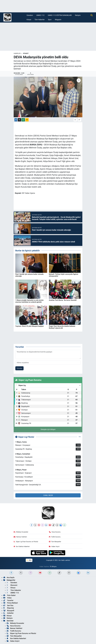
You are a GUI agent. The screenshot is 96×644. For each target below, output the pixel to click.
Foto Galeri (9, 595)
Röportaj (9, 608)
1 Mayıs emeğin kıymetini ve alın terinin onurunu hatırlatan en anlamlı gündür (29, 301)
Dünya (11, 588)
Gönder (19, 368)
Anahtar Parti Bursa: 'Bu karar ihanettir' (63, 300)
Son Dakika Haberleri (22, 546)
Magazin (58, 20)
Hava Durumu (55, 532)
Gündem (30, 15)
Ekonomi (12, 585)
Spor (50, 20)
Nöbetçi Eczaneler (21, 532)
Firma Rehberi (11, 603)
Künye (29, 20)
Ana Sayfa (9, 577)
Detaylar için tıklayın (48, 429)
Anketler (8, 613)
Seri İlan (8, 605)
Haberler (17, 53)
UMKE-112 (40, 15)
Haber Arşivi (54, 546)
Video (7, 598)
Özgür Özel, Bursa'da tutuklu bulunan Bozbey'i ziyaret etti (62, 327)
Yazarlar (8, 600)
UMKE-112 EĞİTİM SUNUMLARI (60, 15)
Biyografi (9, 611)
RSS (29, 560)
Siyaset (26, 53)
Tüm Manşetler (55, 542)
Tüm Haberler (40, 20)
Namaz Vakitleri (20, 537)
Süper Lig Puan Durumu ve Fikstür (26, 542)
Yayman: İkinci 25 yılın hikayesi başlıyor (30, 326)
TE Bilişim (53, 567)
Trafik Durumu (55, 537)
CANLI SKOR (48, 495)
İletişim (78, 15)
